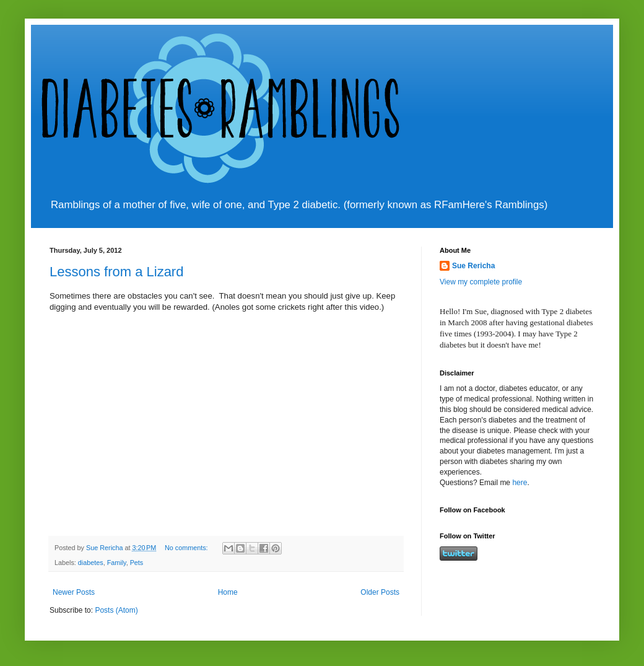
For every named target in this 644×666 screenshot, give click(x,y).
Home (228, 592)
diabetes (91, 563)
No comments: (187, 548)
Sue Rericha (473, 266)
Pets (137, 563)
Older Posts (380, 592)
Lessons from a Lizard (116, 272)
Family (117, 563)
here (520, 483)
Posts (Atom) (116, 610)
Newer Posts (74, 592)
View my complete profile (481, 282)
